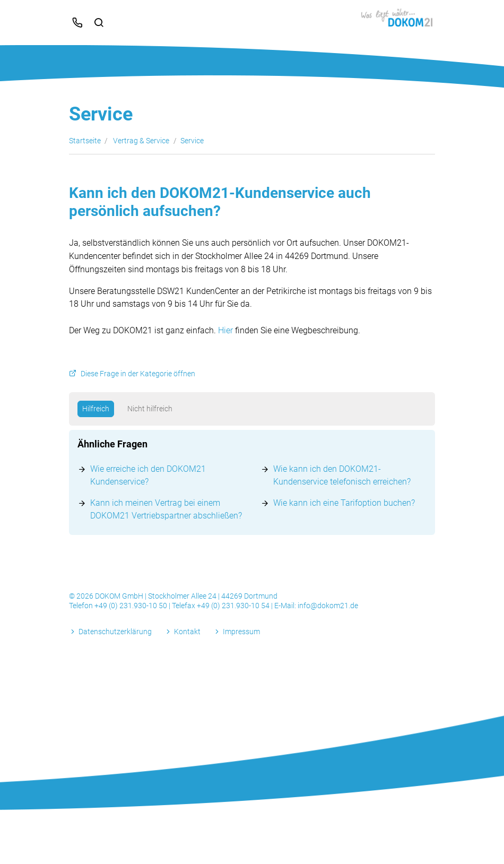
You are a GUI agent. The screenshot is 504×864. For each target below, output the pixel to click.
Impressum (241, 632)
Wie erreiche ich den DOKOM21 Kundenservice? (148, 475)
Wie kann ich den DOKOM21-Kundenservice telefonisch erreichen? (342, 475)
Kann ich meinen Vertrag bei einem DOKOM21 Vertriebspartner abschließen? (166, 509)
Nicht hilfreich (150, 409)
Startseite (85, 141)
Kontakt (187, 632)
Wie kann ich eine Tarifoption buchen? (344, 503)
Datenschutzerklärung (115, 632)
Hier (225, 330)
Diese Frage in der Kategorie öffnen (138, 374)
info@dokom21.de (328, 606)
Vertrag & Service (141, 141)
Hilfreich (96, 409)
